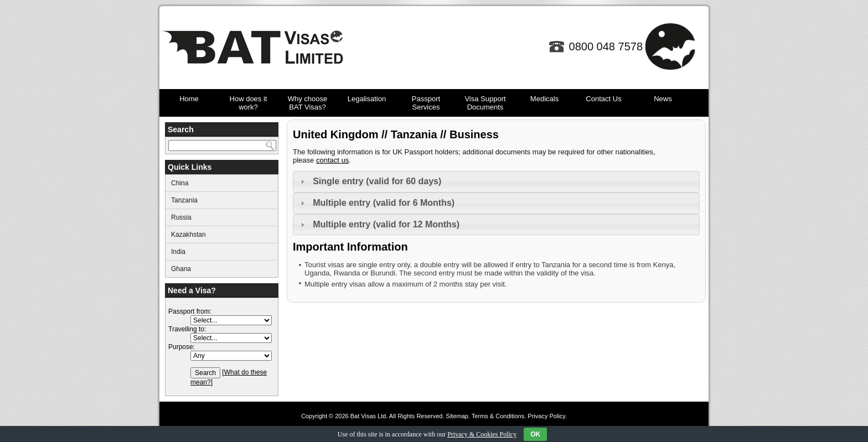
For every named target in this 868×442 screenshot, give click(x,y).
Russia (181, 217)
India (178, 252)
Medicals (544, 99)
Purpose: (182, 347)
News (663, 99)
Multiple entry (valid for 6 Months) (384, 203)
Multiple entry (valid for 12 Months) (386, 224)
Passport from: (190, 311)
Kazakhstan (188, 235)
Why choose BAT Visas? (308, 103)
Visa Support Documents (485, 103)
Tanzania (184, 200)
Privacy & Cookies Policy (482, 434)
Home (189, 99)
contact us (332, 160)
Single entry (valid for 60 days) (377, 181)
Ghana (181, 269)
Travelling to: (187, 329)
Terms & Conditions (498, 416)
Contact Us (603, 99)
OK (535, 434)
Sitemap (457, 416)
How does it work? (249, 103)
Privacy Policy (546, 416)
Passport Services (426, 103)
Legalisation (367, 99)
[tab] (496, 182)
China (180, 183)
